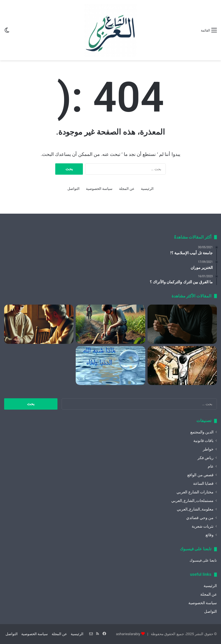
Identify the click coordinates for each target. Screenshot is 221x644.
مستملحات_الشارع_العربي (192, 501)
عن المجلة (127, 189)
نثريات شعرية (203, 526)
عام (211, 466)
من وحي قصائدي (200, 518)
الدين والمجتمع (202, 432)
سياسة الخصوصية (99, 189)
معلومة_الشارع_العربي (195, 509)
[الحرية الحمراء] (182, 366)
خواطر (208, 449)
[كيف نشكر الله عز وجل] (39, 324)
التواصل (73, 189)
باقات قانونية (203, 441)
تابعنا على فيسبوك (203, 560)
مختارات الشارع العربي (195, 492)
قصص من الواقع (200, 475)
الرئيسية (147, 189)
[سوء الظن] (110, 324)
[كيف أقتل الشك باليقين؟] (182, 324)
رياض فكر (206, 458)
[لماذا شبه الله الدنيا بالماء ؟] (110, 366)
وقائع (210, 535)
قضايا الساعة (203, 483)
